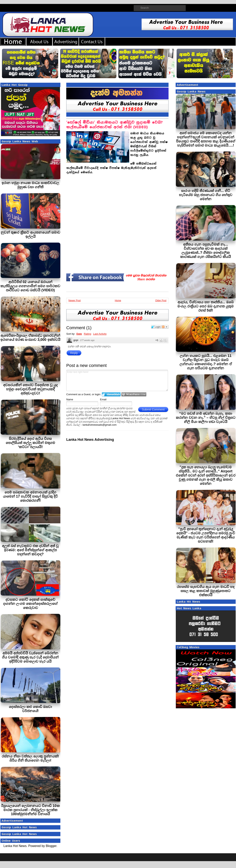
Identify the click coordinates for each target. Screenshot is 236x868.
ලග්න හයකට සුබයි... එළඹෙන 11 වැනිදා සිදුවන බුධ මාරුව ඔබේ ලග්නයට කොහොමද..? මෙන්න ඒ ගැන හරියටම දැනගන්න (206, 362)
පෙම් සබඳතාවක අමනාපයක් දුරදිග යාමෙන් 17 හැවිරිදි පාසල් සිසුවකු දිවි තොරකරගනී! (30, 496)
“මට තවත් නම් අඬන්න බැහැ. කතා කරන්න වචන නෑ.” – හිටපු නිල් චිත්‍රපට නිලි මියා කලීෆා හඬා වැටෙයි (206, 418)
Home (118, 301)
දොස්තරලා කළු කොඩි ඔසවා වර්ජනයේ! (30, 709)
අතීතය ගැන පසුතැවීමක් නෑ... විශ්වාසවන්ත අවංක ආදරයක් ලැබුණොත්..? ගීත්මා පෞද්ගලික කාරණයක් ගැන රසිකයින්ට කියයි (206, 251)
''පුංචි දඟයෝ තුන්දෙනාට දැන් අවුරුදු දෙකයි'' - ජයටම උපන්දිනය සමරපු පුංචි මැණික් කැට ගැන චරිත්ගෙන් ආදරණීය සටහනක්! (206, 535)
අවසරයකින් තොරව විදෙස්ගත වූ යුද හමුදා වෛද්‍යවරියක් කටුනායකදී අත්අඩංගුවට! (30, 389)
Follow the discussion (165, 327)
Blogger (51, 846)
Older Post (161, 301)
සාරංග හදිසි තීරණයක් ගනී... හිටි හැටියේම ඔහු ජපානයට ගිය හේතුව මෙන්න (206, 195)
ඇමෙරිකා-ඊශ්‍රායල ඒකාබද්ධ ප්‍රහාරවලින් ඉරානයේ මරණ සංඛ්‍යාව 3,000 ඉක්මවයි (30, 338)
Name (70, 399)
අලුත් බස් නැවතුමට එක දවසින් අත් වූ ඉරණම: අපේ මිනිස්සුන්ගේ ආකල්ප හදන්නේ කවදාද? (30, 550)
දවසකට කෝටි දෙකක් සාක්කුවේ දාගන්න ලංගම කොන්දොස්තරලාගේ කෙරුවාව (30, 604)
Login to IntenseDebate (111, 394)
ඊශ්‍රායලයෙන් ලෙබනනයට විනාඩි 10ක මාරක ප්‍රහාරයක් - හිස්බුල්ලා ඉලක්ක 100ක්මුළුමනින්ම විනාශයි (30, 810)
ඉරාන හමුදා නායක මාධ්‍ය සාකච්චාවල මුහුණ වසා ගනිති (30, 185)
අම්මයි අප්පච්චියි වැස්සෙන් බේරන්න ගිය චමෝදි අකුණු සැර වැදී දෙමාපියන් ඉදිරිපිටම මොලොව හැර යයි (30, 657)
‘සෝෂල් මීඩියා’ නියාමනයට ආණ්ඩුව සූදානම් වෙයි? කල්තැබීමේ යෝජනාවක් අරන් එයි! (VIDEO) (114, 125)
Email (103, 399)
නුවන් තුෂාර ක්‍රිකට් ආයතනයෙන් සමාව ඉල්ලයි (30, 234)
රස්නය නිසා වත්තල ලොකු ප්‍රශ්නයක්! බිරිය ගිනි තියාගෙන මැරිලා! (30, 758)
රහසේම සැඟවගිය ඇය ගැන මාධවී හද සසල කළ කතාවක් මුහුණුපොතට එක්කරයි (206, 591)
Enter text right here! (117, 380)
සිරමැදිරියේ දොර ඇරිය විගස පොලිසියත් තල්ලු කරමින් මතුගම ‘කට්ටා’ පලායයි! (30, 443)
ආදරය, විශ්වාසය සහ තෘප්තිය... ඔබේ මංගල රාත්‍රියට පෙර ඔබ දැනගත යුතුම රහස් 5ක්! (206, 306)
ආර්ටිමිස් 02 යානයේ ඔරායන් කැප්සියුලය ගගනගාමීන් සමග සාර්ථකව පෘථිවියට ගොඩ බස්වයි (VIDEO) (30, 286)
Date (79, 334)
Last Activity (100, 334)
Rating (88, 334)
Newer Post (75, 301)
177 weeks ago (87, 340)
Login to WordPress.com (134, 394)
